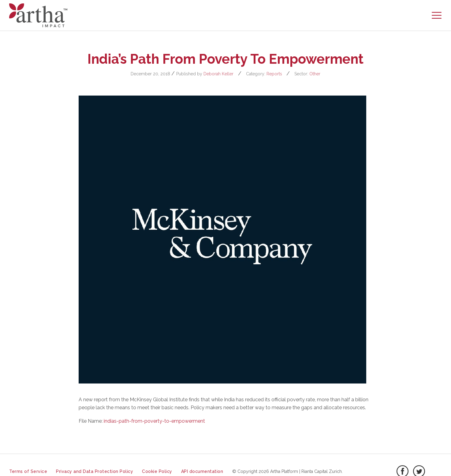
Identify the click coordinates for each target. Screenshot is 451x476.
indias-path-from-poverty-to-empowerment (154, 421)
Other (315, 74)
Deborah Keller (218, 74)
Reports (274, 74)
